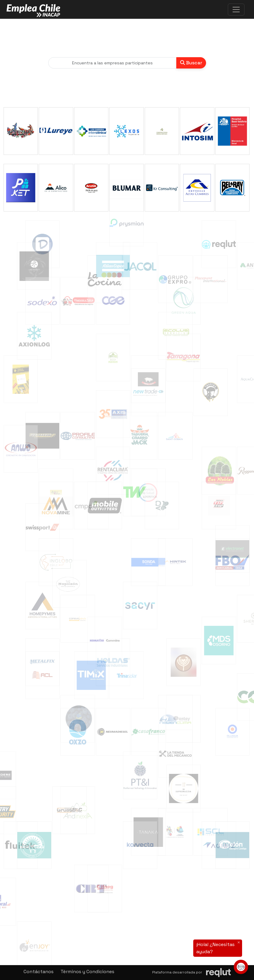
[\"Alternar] (236, 10)
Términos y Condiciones (87, 972)
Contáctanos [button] (39, 972)
